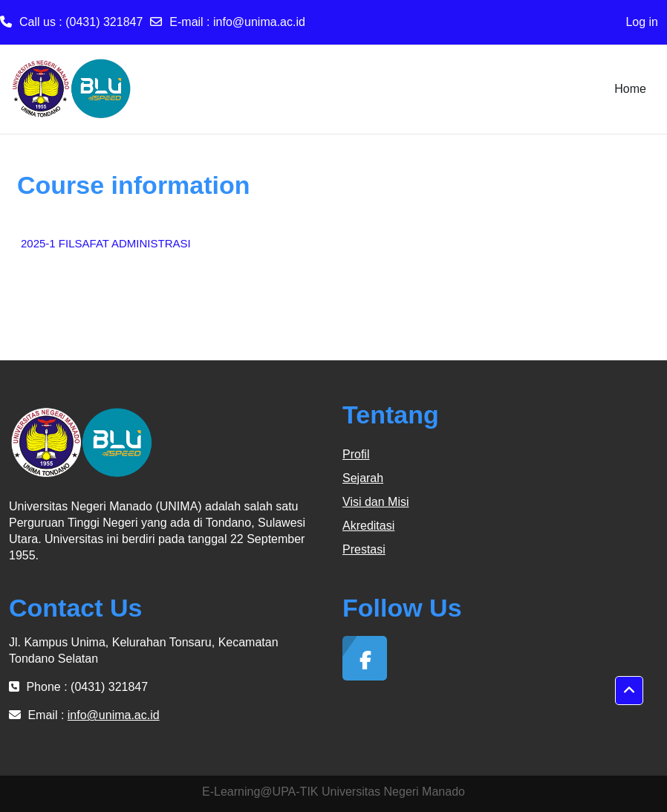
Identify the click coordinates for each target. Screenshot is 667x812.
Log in (642, 22)
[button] (629, 691)
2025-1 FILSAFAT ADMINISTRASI (106, 243)
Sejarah (363, 478)
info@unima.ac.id (259, 22)
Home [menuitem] (630, 89)
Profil (356, 454)
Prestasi (364, 549)
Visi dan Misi (376, 502)
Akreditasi (368, 526)
